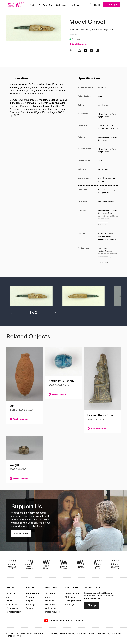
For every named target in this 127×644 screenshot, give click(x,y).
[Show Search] (95, 5)
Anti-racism (51, 608)
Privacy (55, 634)
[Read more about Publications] (108, 256)
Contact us (12, 605)
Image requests (53, 612)
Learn (70, 5)
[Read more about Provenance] (108, 218)
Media (9, 601)
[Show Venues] (36, 5)
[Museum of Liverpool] (12, 564)
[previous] (14, 313)
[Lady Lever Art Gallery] (115, 564)
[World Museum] (29, 564)
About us (11, 593)
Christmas (70, 597)
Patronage (31, 605)
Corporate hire (72, 593)
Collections (61, 5)
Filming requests (73, 601)
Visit (32, 5)
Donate (29, 608)
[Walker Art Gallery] (81, 564)
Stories (52, 5)
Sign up (92, 606)
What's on (43, 5)
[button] (31, 297)
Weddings (70, 605)
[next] (52, 313)
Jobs (9, 597)
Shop (77, 5)
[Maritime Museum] (63, 564)
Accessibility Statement (109, 634)
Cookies (92, 634)
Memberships (32, 593)
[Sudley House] (98, 564)
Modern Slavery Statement (73, 634)
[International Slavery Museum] (46, 564)
